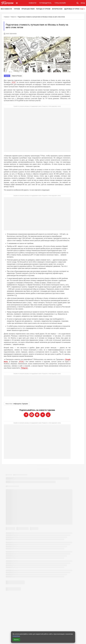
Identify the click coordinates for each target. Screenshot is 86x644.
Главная (6, 17)
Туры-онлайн (60, 3)
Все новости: (6, 9)
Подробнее (16, 636)
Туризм (17, 9)
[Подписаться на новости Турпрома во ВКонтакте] (37, 415)
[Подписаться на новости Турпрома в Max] (32, 415)
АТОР (14, 82)
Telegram (24, 368)
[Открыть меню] (17, 3)
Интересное (57, 9)
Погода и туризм (43, 9)
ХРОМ (21, 362)
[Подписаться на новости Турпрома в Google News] (48, 415)
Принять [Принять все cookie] (16, 640)
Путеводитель (45, 3)
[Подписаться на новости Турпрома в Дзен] (43, 415)
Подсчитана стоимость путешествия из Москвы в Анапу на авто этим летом (41, 17)
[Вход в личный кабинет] (83, 3)
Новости (33, 3)
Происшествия (28, 9)
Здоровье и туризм (72, 9)
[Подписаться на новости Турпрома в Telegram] (26, 415)
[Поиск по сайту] (78, 3)
